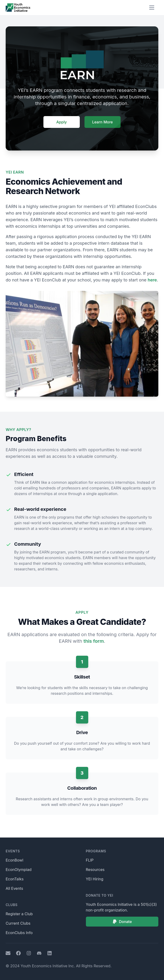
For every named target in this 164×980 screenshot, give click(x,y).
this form (94, 641)
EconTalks (15, 879)
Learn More (103, 122)
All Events (14, 888)
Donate (122, 922)
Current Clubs (18, 923)
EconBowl (15, 860)
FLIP (90, 860)
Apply (62, 122)
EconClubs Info (19, 933)
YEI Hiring (95, 879)
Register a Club (19, 914)
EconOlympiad (19, 870)
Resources (95, 870)
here (152, 280)
